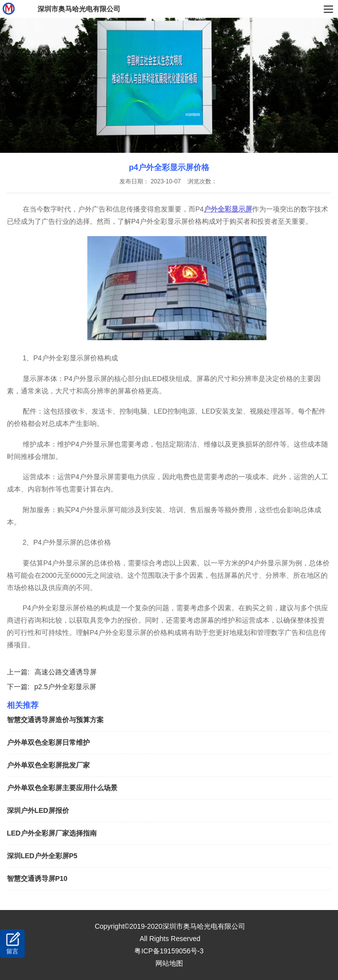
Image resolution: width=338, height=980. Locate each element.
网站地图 (169, 963)
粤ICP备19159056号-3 (169, 951)
